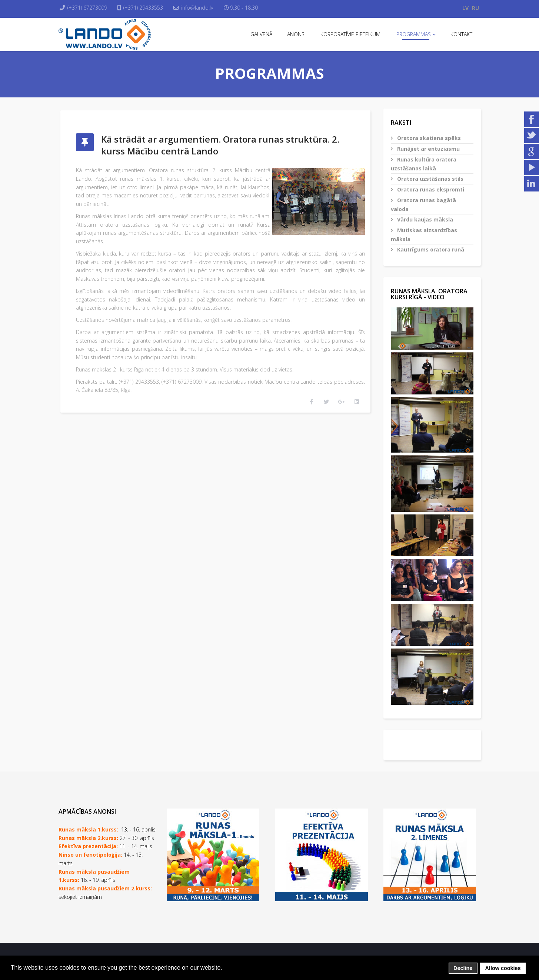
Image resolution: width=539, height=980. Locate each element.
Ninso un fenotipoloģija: (91, 855)
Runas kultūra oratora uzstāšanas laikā (424, 164)
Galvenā (261, 34)
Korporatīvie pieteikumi (351, 34)
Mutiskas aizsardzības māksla (424, 235)
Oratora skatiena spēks (428, 138)
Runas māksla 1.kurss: (88, 829)
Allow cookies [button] (503, 968)
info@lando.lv (203, 8)
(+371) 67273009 (89, 8)
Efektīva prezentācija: (88, 846)
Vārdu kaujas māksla (424, 219)
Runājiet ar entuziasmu (428, 149)
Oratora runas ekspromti (430, 189)
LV (465, 8)
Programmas (414, 34)
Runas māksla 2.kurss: (88, 838)
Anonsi (296, 34)
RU (475, 8)
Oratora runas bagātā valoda (423, 205)
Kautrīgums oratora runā (430, 249)
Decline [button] (463, 968)
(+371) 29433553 (147, 8)
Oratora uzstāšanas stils (430, 179)
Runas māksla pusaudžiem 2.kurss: (105, 888)
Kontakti (462, 34)
